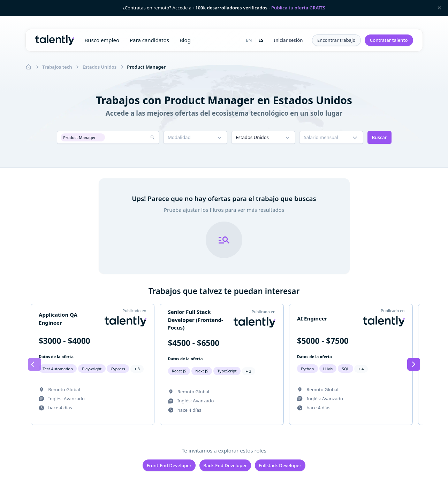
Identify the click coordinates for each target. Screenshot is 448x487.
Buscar (379, 137)
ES (261, 40)
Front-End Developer (169, 465)
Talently (55, 40)
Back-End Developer (225, 465)
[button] (288, 40)
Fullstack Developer (280, 465)
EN (249, 40)
